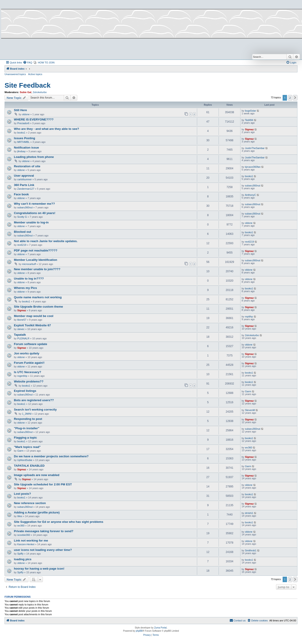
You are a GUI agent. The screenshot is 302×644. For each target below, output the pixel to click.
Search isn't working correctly (35, 410)
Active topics (35, 74)
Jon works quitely (27, 353)
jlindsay (22, 151)
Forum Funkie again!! (29, 363)
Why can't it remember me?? (34, 204)
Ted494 (249, 120)
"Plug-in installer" (27, 428)
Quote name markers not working (38, 297)
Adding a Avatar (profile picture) (37, 512)
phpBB (139, 631)
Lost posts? (22, 494)
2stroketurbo (40, 92)
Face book (21, 194)
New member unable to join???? (37, 269)
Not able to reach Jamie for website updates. (46, 241)
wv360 (249, 448)
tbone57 (22, 320)
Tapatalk (20, 335)
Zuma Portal (160, 628)
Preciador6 (23, 123)
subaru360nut (253, 186)
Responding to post (28, 419)
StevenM (250, 410)
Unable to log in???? (29, 279)
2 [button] (290, 98)
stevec (21, 329)
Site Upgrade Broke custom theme (38, 307)
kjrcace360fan (253, 167)
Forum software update (31, 344)
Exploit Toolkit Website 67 (32, 325)
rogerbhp (22, 376)
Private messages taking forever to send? (44, 531)
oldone (26, 114)
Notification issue (26, 148)
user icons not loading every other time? (43, 550)
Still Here (20, 110)
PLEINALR (23, 338)
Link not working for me (31, 541)
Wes (20, 516)
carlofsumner (25, 179)
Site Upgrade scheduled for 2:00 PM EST (43, 484)
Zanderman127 (26, 189)
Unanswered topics (15, 74)
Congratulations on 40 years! (35, 213)
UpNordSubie (25, 460)
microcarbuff (29, 264)
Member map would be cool (34, 316)
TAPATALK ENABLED (29, 466)
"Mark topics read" (27, 447)
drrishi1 (249, 513)
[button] (295, 98)
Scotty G (22, 217)
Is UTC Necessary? (27, 372)
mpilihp (249, 317)
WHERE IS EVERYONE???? (34, 119)
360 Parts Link (24, 185)
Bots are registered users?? (34, 400)
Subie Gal (26, 92)
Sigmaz (249, 129)
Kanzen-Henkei (26, 544)
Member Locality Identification (36, 260)
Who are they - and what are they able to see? (46, 129)
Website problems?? (29, 381)
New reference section (30, 503)
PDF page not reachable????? (36, 250)
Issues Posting (25, 138)
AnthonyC (250, 195)
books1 (21, 133)
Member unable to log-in (31, 222)
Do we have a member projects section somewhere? (51, 456)
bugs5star (250, 111)
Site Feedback (28, 85)
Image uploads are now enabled (37, 475)
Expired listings (25, 391)
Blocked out (22, 232)
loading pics (23, 559)
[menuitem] (28, 63)
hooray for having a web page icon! (39, 569)
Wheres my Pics (25, 288)
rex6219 (22, 245)
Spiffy (20, 554)
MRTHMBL (23, 142)
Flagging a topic (25, 438)
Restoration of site (27, 166)
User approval (24, 176)
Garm (248, 391)
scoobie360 (24, 535)
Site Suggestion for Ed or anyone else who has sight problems (59, 522)
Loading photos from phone (34, 157)
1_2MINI (27, 414)
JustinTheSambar (255, 148)
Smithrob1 (251, 550)
